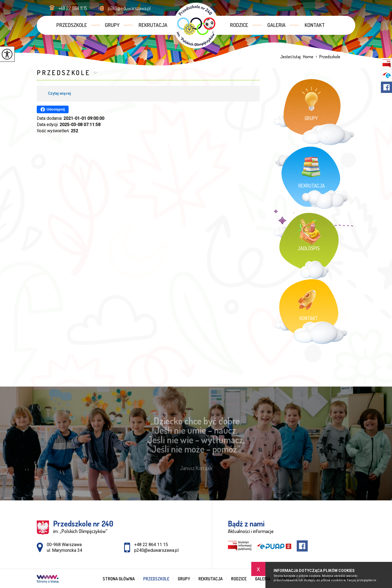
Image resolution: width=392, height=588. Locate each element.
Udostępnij (53, 109)
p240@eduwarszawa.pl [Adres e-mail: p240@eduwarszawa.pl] (156, 550)
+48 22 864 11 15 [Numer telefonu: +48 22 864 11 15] (151, 545)
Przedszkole (72, 25)
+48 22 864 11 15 (68, 8)
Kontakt (315, 25)
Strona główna (119, 579)
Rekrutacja (153, 25)
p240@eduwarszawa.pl (124, 8)
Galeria (276, 25)
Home (308, 57)
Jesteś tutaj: (292, 57)
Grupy (112, 25)
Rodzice (239, 25)
